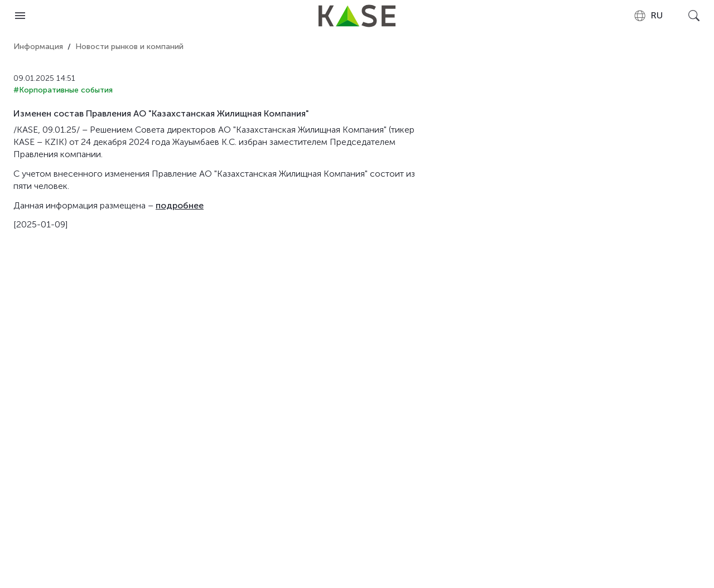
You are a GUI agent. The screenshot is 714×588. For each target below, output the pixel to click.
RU (648, 16)
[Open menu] (20, 16)
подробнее (180, 205)
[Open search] (694, 16)
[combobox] (648, 16)
